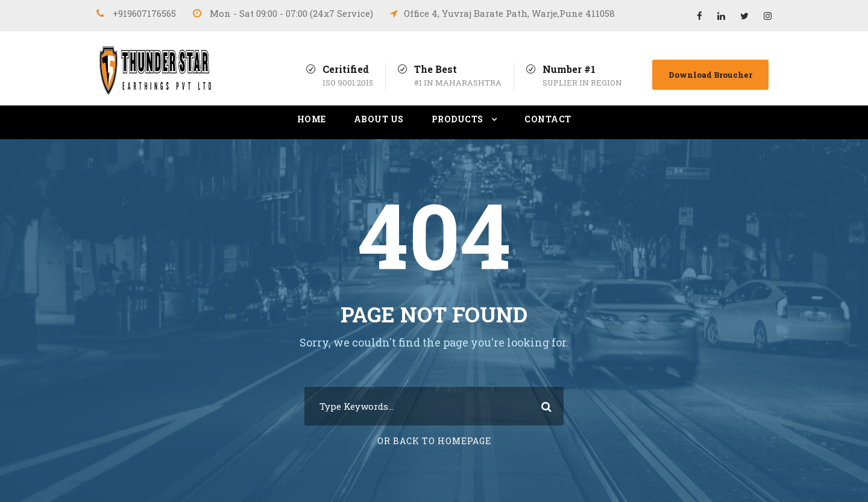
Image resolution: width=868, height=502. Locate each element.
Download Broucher (710, 75)
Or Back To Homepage (434, 441)
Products (458, 119)
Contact (548, 119)
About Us (379, 119)
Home (312, 119)
